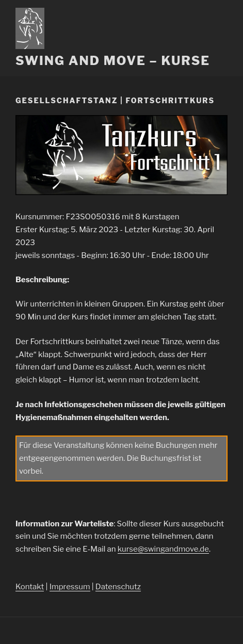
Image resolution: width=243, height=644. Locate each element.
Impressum (70, 587)
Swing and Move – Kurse (113, 61)
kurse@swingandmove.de (163, 549)
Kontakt (30, 587)
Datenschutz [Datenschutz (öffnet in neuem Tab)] (118, 587)
